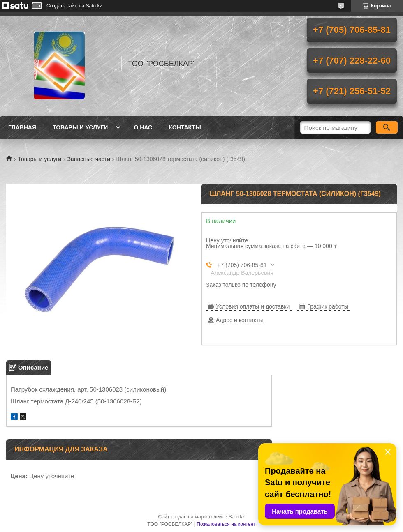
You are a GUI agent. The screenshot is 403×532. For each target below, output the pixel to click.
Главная (22, 127)
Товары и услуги (80, 127)
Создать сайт (62, 6)
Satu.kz (236, 517)
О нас (143, 127)
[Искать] (387, 127)
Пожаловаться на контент (226, 524)
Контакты (185, 127)
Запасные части (89, 159)
